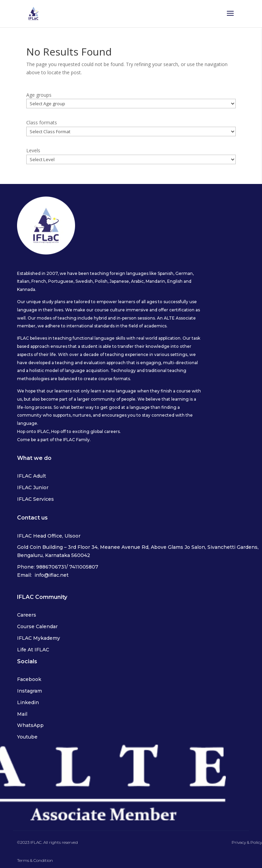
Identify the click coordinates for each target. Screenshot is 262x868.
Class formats (42, 122)
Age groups (39, 95)
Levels (33, 150)
